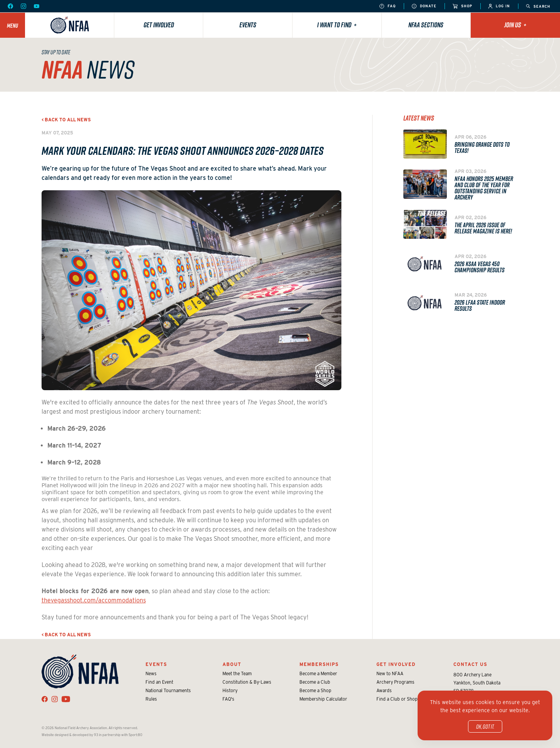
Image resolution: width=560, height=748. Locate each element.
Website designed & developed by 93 (70, 735)
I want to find (337, 25)
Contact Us (470, 664)
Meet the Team (237, 673)
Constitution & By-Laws (247, 682)
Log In (499, 6)
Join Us (515, 25)
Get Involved (159, 25)
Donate (424, 6)
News (151, 673)
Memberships (319, 664)
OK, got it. (485, 726)
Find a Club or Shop (397, 699)
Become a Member (318, 673)
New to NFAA (390, 673)
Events (248, 25)
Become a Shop (315, 690)
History (230, 690)
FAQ (388, 6)
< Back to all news (66, 120)
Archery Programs (395, 682)
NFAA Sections (426, 25)
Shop (462, 6)
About (232, 664)
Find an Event (159, 682)
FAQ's (228, 699)
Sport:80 (135, 735)
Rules (151, 699)
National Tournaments (168, 690)
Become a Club (315, 682)
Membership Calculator (323, 699)
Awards (384, 690)
